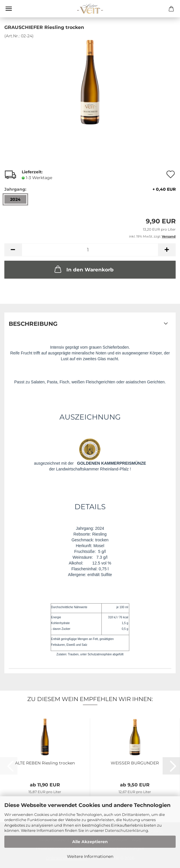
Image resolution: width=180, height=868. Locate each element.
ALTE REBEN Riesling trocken (45, 763)
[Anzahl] (90, 250)
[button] (13, 250)
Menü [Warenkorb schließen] (9, 9)
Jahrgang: (90, 189)
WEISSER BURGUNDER (135, 763)
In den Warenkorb (83, 269)
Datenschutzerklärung (127, 830)
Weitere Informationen (90, 856)
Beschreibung (33, 324)
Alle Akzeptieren (90, 842)
